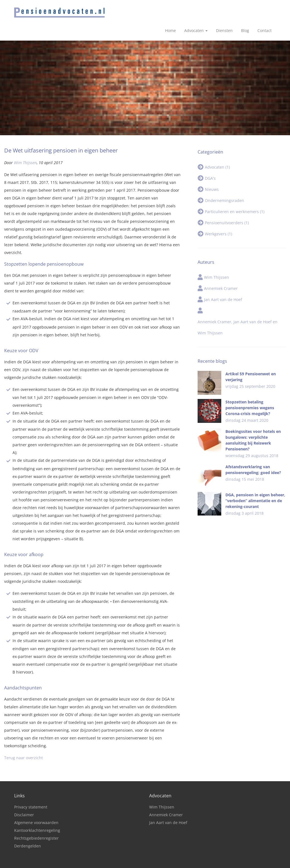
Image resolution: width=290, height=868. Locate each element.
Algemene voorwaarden (36, 803)
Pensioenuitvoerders (227, 203)
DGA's (210, 159)
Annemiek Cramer (221, 269)
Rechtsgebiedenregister (36, 819)
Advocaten (196, 11)
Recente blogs (212, 342)
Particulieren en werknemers (235, 192)
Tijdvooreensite (185, 862)
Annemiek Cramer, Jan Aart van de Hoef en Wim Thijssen (238, 308)
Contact (265, 11)
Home (170, 11)
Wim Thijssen (25, 143)
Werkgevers (218, 214)
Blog (245, 11)
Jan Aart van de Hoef (223, 280)
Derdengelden (28, 826)
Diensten (224, 11)
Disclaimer (24, 795)
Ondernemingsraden (224, 181)
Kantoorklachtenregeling (37, 811)
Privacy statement (31, 787)
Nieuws (212, 170)
